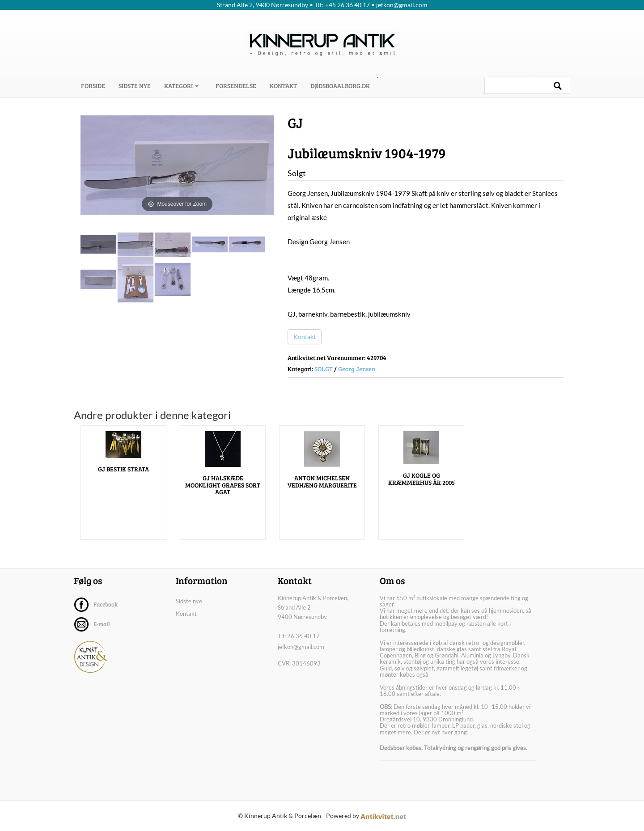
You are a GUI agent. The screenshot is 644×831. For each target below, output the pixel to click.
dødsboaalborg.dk (340, 86)
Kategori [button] (181, 86)
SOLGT (324, 369)
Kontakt (283, 86)
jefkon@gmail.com (301, 647)
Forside (96, 85)
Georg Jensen (357, 369)
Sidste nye (135, 86)
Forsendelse (236, 86)
